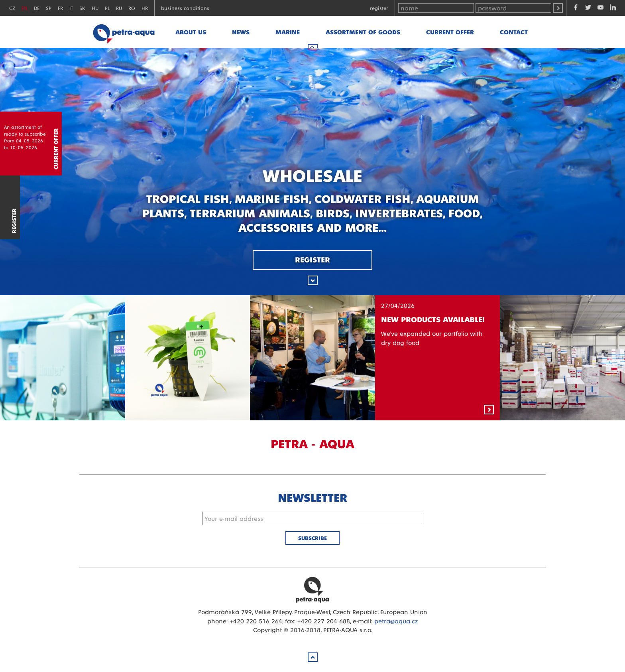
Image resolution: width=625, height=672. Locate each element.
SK (82, 8)
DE (37, 8)
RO (132, 8)
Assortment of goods (363, 32)
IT (71, 8)
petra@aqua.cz (396, 621)
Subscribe (312, 538)
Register (379, 8)
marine (288, 32)
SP (49, 8)
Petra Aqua (312, 589)
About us (191, 32)
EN (25, 8)
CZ (12, 8)
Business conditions (185, 8)
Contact (514, 32)
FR (60, 8)
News (241, 32)
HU (95, 8)
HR (145, 8)
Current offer (450, 32)
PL (107, 8)
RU (119, 8)
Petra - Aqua (124, 32)
